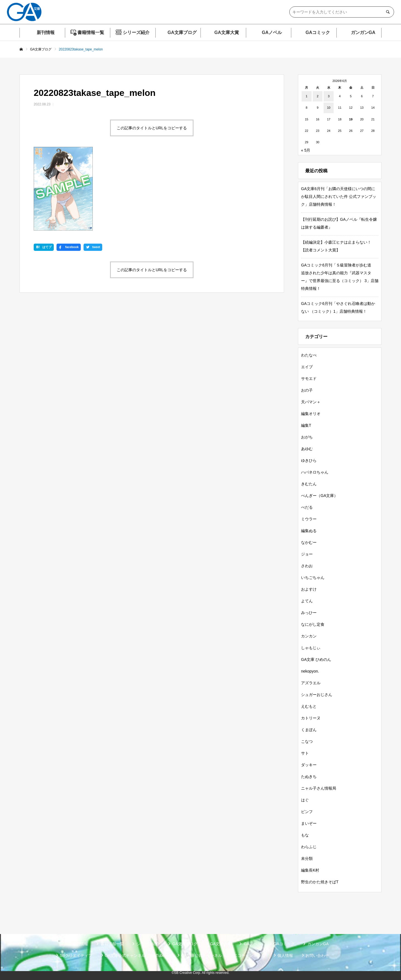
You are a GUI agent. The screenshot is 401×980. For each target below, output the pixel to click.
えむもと (309, 706)
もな (305, 835)
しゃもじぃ (311, 648)
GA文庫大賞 (227, 32)
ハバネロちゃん (315, 472)
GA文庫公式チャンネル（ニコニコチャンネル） (223, 955)
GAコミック (318, 32)
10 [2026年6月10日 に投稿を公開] (329, 108)
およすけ (309, 589)
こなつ (307, 741)
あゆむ (307, 449)
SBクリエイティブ (76, 955)
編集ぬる (309, 531)
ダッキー (309, 765)
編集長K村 (310, 870)
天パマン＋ (311, 402)
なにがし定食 (313, 624)
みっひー (309, 613)
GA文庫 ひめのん (316, 659)
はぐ (305, 800)
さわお (307, 566)
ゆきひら (309, 460)
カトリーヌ (311, 718)
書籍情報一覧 (91, 32)
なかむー (309, 542)
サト (305, 753)
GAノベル (272, 32)
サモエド (309, 379)
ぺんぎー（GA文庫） (319, 496)
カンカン (309, 636)
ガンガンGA (363, 32)
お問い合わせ (317, 955)
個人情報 (285, 955)
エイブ (307, 367)
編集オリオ (311, 414)
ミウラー (309, 519)
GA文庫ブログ (182, 32)
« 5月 (306, 150)
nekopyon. (310, 671)
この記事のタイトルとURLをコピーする (152, 128)
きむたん (309, 484)
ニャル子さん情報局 (319, 788)
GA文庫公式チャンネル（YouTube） (137, 955)
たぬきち (309, 777)
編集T (306, 425)
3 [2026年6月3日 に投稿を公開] (329, 96)
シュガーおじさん (317, 695)
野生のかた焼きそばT (320, 882)
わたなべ (309, 355)
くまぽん (309, 730)
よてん (307, 601)
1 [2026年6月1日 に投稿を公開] (307, 96)
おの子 (307, 390)
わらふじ (309, 847)
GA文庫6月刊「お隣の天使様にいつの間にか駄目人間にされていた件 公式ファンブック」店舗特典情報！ (339, 197)
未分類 (307, 858)
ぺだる (307, 507)
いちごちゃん (313, 578)
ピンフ (307, 812)
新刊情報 (46, 32)
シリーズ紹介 (136, 32)
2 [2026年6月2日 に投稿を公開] (317, 96)
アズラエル (311, 683)
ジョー (307, 554)
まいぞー (309, 823)
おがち (307, 437)
